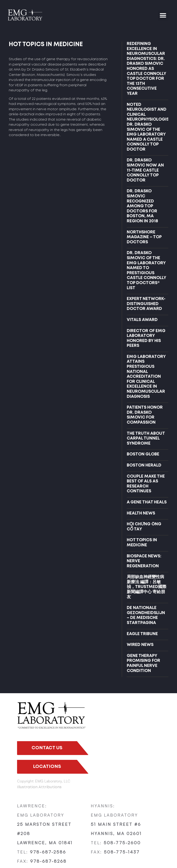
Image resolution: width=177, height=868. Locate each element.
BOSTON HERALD (144, 465)
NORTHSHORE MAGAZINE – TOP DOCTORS (144, 237)
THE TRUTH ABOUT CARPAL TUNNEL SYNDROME (146, 438)
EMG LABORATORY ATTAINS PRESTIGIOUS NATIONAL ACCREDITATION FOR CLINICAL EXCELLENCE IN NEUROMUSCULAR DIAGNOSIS (146, 377)
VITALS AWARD (142, 320)
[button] (163, 16)
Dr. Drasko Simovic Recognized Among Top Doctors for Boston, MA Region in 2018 (142, 206)
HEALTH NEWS (141, 513)
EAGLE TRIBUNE (142, 634)
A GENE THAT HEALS (147, 502)
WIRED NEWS (140, 645)
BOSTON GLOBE (143, 454)
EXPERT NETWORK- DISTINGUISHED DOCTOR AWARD (146, 304)
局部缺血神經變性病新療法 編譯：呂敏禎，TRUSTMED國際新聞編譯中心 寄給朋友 (147, 587)
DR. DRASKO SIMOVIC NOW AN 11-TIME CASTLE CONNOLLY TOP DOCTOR (145, 170)
